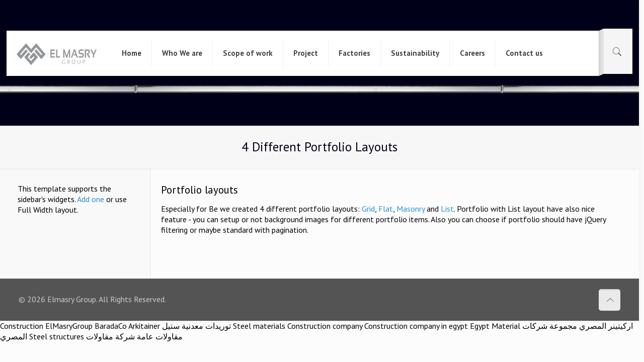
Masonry (411, 209)
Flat (386, 209)
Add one (91, 199)
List (447, 209)
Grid (368, 209)
